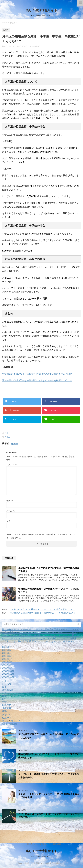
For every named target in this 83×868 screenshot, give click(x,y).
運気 (4, 711)
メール (11, 511)
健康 (4, 687)
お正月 (7, 433)
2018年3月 (8, 662)
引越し (5, 693)
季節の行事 (8, 690)
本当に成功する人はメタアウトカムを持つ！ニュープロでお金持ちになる (39, 632)
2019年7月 (8, 647)
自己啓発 (7, 705)
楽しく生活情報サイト (41, 10)
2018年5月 (8, 656)
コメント (12, 465)
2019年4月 (8, 653)
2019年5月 (8, 650)
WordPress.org (10, 724)
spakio (14, 443)
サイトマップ (45, 844)
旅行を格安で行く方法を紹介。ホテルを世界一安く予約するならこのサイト (40, 630)
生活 (4, 702)
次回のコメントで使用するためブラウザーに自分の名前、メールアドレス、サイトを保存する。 (41, 536)
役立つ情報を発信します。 (42, 856)
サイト (9, 521)
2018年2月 (8, 665)
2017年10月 (8, 677)
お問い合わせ (31, 844)
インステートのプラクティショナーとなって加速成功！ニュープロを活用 (39, 638)
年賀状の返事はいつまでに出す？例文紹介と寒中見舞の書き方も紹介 (37, 374)
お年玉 (7, 437)
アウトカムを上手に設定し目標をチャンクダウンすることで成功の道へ (38, 641)
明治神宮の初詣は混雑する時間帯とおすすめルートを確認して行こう (37, 380)
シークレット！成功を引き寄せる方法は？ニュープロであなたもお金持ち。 (40, 635)
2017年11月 (8, 674)
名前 (10, 501)
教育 (4, 696)
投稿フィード (9, 718)
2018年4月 (8, 659)
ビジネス (7, 684)
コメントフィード (11, 721)
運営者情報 (57, 844)
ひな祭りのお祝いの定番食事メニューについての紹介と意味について (43, 609)
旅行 (4, 699)
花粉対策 (7, 708)
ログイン (7, 715)
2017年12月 (8, 671)
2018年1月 (8, 668)
